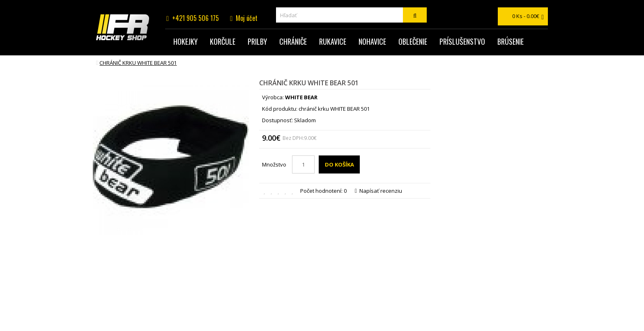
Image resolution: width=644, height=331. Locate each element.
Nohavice (372, 41)
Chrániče (293, 41)
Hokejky (185, 41)
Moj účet (247, 18)
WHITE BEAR (301, 97)
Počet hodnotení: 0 (323, 191)
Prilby (257, 41)
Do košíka (339, 164)
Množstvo (274, 164)
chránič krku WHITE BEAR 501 (138, 63)
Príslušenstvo (462, 41)
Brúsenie (511, 41)
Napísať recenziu (378, 191)
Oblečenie (413, 41)
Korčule (223, 41)
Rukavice (333, 41)
